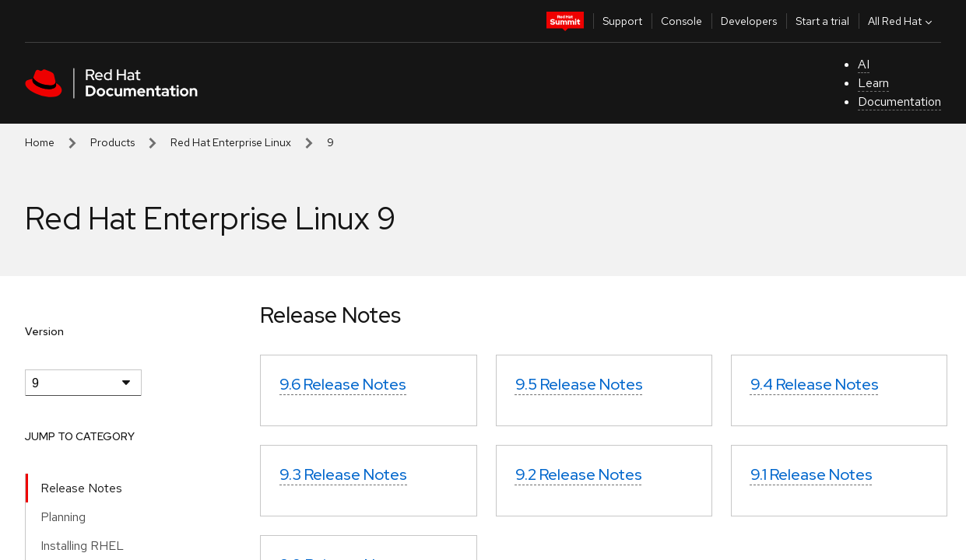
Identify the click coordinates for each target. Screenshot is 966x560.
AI (864, 64)
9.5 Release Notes (579, 384)
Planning (63, 517)
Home (40, 142)
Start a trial (822, 21)
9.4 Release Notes (815, 384)
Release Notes (81, 488)
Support (622, 21)
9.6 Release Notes (343, 384)
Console (681, 21)
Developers (749, 21)
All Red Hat (902, 21)
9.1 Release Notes (811, 474)
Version (44, 331)
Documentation (899, 101)
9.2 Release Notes (579, 474)
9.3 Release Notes (343, 474)
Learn (873, 83)
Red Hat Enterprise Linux (231, 142)
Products (112, 142)
